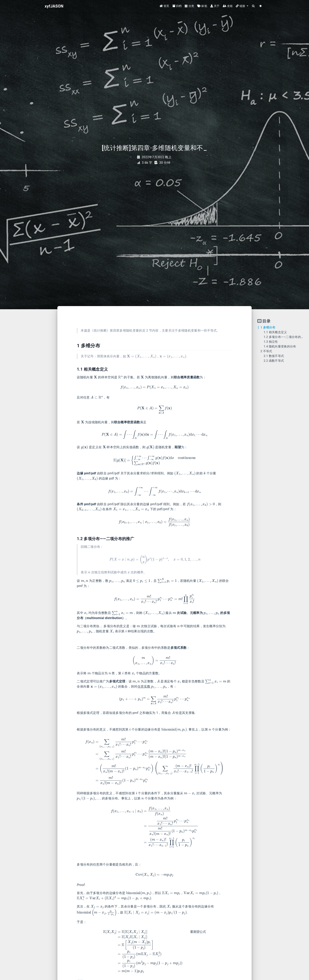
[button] (242, 6)
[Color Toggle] (261, 6)
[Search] (254, 6)
